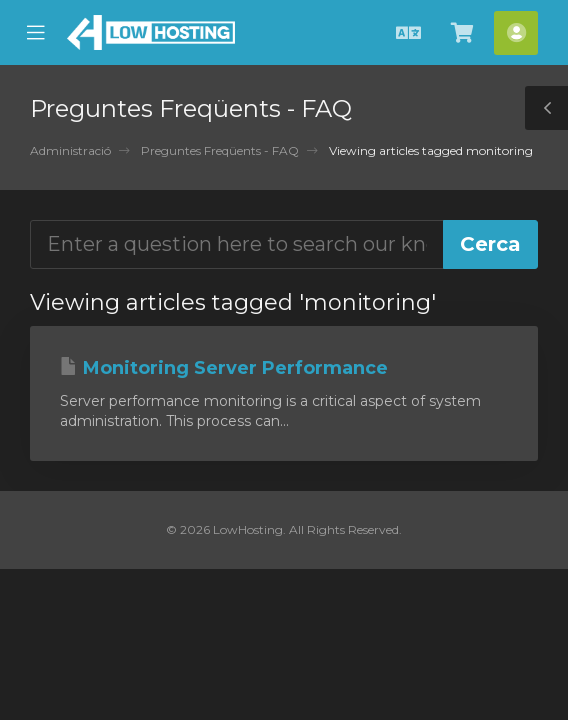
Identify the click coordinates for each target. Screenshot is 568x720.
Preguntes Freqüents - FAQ (220, 150)
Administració (70, 150)
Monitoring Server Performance (224, 368)
